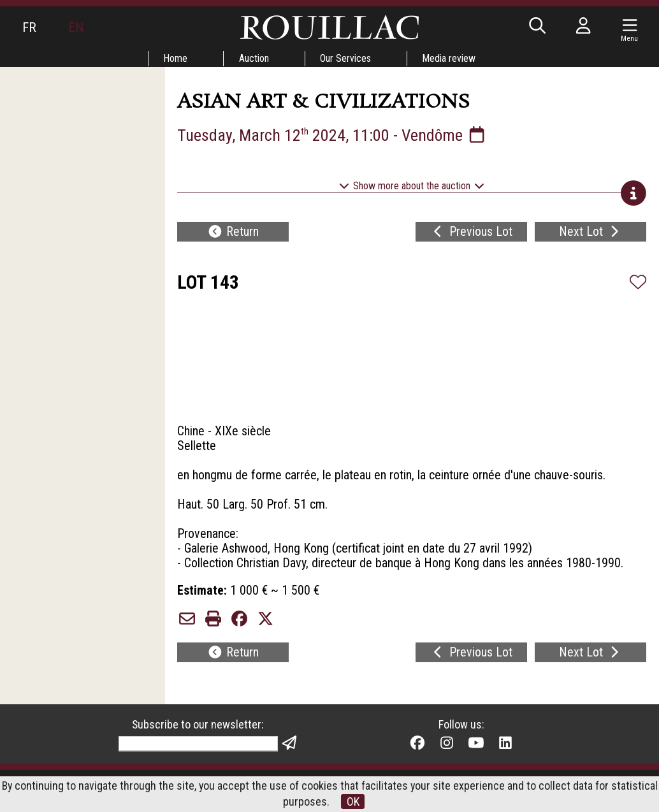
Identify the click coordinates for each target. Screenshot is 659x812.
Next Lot (590, 233)
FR (29, 27)
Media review (450, 58)
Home (175, 58)
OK (353, 801)
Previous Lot (471, 233)
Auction (254, 58)
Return (233, 233)
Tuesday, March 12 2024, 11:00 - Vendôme (334, 135)
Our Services (346, 58)
